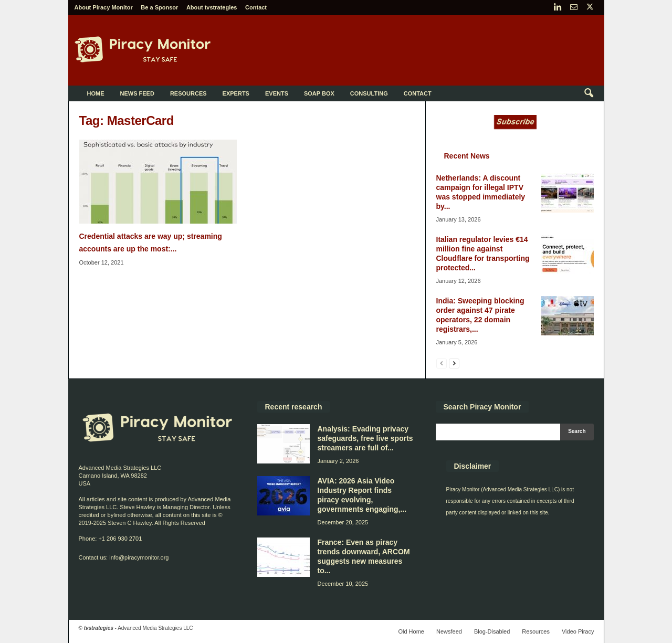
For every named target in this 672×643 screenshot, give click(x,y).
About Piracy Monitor (104, 7)
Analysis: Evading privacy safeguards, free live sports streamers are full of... (365, 438)
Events (277, 93)
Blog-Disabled (492, 631)
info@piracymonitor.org (139, 557)
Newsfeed (449, 631)
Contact (256, 7)
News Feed (137, 93)
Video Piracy (578, 631)
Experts (236, 93)
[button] (589, 93)
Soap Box (319, 93)
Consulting (369, 93)
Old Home (411, 631)
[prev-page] (442, 363)
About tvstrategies (212, 7)
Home (96, 93)
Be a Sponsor (159, 7)
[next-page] (454, 363)
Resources (188, 93)
